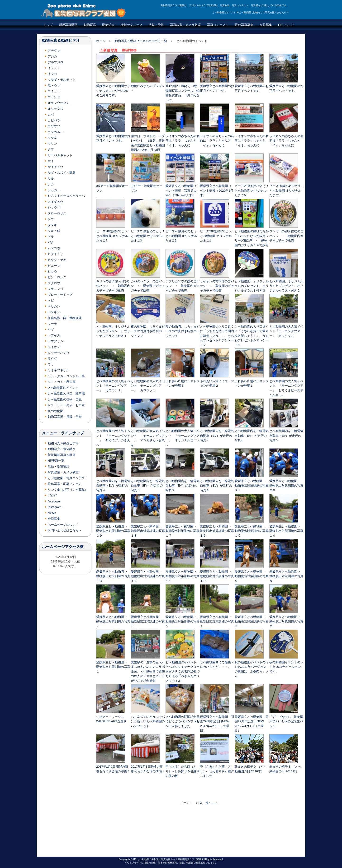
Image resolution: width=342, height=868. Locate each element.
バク (51, 242)
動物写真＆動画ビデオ (61, 40)
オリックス (55, 109)
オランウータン (59, 103)
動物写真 (90, 25)
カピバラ (54, 120)
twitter (52, 513)
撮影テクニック (131, 25)
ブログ (52, 495)
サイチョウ (55, 167)
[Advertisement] (200, 832)
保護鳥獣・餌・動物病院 (65, 318)
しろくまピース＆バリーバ (66, 196)
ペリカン (54, 306)
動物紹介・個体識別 (62, 449)
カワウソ (54, 126)
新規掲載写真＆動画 (62, 455)
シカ (51, 184)
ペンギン (54, 312)
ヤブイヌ (54, 335)
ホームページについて (63, 525)
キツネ (52, 138)
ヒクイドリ (55, 254)
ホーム (101, 41)
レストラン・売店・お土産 (66, 405)
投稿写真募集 (244, 25)
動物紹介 (108, 25)
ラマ (51, 364)
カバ (51, 114)
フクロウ (54, 283)
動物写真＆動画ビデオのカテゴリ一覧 (141, 41)
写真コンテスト (218, 25)
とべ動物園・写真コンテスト (68, 478)
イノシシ (54, 68)
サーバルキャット (60, 155)
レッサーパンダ (59, 353)
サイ (51, 161)
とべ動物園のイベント (63, 388)
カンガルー (55, 132)
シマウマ (54, 207)
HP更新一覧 (56, 461)
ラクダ (52, 359)
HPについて (286, 25)
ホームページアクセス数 (63, 547)
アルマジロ (55, 62)
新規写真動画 (68, 25)
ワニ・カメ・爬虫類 (62, 382)
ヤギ (51, 330)
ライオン (54, 347)
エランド (54, 97)
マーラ (52, 324)
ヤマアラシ (55, 341)
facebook (54, 501)
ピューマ (54, 266)
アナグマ (54, 51)
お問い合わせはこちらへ (65, 530)
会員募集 (266, 25)
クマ (51, 149)
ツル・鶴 (54, 231)
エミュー (54, 91)
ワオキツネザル (59, 370)
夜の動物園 (55, 411)
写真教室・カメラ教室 (185, 25)
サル (51, 179)
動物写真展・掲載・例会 (65, 417)
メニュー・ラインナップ (63, 433)
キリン (52, 144)
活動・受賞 (156, 25)
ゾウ (51, 219)
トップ (48, 25)
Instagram (55, 507)
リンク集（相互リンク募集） (68, 490)
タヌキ (52, 225)
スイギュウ (55, 202)
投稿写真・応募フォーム (65, 484)
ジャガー (54, 190)
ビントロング (57, 277)
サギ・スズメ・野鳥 (62, 173)
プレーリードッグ (60, 295)
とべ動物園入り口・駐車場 (66, 393)
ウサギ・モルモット (62, 80)
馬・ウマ (54, 86)
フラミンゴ (55, 289)
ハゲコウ (54, 248)
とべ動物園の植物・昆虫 (65, 399)
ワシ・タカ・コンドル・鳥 (66, 376)
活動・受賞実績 (59, 466)
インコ (52, 74)
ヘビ (51, 300)
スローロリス (57, 213)
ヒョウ (52, 272)
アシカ (52, 56)
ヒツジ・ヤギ (57, 260)
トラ (51, 237)
